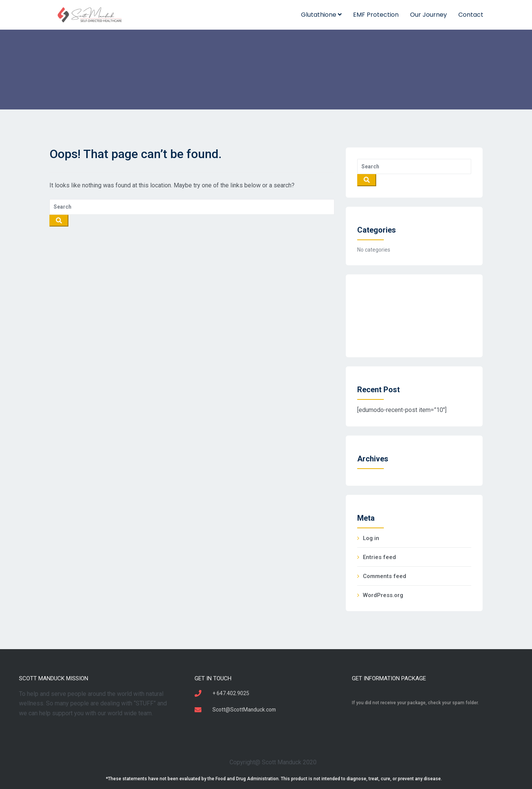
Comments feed (385, 576)
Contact (471, 15)
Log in (371, 538)
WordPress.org (383, 595)
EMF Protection (376, 15)
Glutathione (321, 15)
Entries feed (379, 557)
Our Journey (428, 15)
